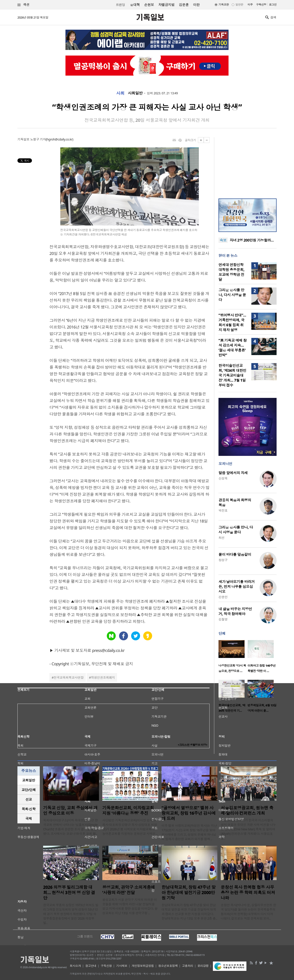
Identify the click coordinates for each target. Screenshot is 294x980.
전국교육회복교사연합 (69, 677)
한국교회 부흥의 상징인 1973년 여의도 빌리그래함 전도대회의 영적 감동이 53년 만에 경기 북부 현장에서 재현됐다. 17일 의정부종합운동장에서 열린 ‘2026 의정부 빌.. (71, 914)
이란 (196, 5)
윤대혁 (135, 5)
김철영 (223, 619)
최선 (222, 538)
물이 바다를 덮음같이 (235, 554)
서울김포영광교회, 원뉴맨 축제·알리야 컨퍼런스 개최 (247, 810)
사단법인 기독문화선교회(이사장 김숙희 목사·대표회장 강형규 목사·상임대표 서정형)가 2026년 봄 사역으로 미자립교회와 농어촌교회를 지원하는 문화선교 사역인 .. (130, 827)
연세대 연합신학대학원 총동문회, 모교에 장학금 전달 (231, 272)
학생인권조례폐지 (103, 677)
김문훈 (184, 5)
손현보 (149, 5)
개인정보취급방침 (143, 966)
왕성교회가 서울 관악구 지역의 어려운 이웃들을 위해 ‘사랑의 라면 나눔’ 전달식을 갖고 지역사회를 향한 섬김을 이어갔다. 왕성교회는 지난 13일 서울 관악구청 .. (130, 906)
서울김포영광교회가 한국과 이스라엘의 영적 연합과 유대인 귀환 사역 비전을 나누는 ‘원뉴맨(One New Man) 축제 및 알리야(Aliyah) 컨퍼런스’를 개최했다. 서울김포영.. (248, 829)
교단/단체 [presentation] (28, 790)
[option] (233, 658)
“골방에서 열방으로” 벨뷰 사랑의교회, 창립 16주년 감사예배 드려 (189, 813)
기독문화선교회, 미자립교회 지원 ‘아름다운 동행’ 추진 (128, 810)
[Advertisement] (248, 165)
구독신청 (261, 5)
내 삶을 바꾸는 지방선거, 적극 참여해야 (235, 611)
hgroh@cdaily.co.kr (60, 139)
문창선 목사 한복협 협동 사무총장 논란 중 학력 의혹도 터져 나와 (248, 893)
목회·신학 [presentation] (28, 809)
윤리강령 (203, 966)
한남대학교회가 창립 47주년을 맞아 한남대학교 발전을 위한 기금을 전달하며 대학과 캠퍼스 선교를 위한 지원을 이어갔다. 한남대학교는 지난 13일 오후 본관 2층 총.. (189, 912)
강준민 (223, 597)
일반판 (239, 5)
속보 (223, 240)
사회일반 (135, 93)
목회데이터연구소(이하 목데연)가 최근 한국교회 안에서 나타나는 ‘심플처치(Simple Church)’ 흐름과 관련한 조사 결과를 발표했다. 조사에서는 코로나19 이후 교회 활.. (70, 827)
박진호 (223, 510)
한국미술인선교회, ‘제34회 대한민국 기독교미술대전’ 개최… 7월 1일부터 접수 (232, 375)
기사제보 (122, 966)
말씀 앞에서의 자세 (233, 473)
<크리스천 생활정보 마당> (193, 745)
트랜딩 (120, 5)
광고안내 (91, 966)
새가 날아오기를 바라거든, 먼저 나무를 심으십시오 (237, 587)
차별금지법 (166, 5)
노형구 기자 (38, 139)
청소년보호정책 (168, 966)
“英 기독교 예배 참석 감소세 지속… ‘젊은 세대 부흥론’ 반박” (233, 348)
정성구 (223, 560)
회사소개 (75, 966)
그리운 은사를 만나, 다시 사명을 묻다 (232, 295)
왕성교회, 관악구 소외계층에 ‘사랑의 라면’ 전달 (129, 890)
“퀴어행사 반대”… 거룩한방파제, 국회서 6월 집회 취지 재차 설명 (232, 323)
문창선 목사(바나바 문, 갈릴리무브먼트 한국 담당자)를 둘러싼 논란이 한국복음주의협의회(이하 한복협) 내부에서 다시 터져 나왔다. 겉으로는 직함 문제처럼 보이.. (248, 912)
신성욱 (223, 478)
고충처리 (188, 966)
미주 (250, 5)
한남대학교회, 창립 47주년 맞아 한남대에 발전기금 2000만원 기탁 (189, 893)
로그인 (273, 5)
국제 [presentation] (29, 819)
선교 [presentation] (29, 799)
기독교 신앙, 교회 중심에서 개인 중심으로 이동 (70, 810)
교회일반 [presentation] (29, 780)
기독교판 (224, 5)
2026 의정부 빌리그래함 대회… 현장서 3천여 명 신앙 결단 (69, 893)
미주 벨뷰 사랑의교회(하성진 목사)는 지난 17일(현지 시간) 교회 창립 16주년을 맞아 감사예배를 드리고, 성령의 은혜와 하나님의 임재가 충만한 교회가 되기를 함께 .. (189, 832)
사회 (120, 93)
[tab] (29, 780)
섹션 (23, 5)
